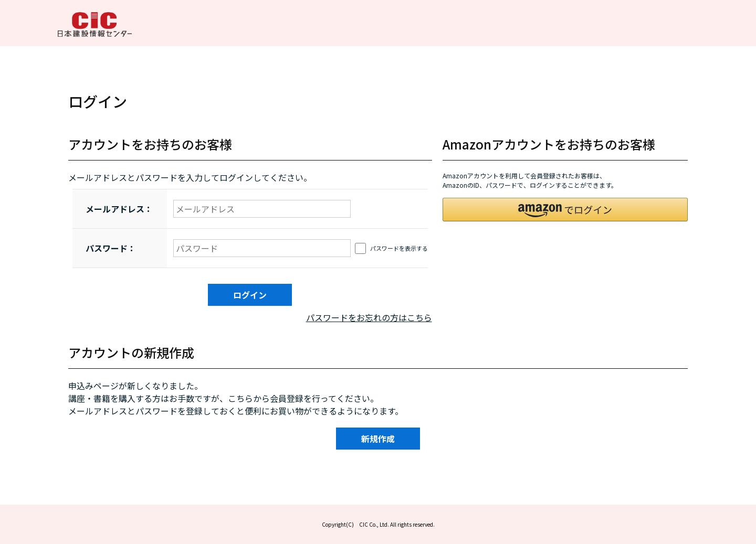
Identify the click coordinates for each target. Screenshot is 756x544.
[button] (565, 210)
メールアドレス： (119, 209)
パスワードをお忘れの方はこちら (369, 317)
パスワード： (111, 248)
